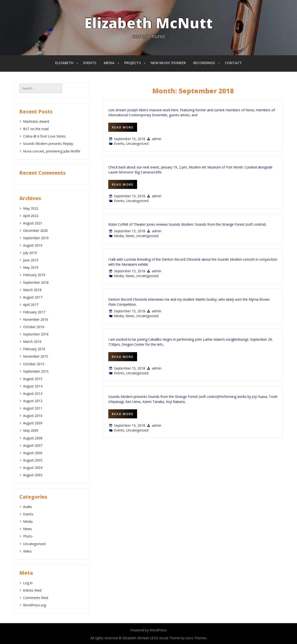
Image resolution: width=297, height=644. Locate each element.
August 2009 (33, 423)
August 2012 (33, 401)
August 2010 (33, 416)
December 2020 (35, 231)
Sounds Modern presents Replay (48, 144)
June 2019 (31, 260)
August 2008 (33, 438)
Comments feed (36, 598)
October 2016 (34, 327)
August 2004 (33, 468)
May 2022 (31, 208)
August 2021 (33, 223)
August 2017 (33, 297)
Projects (133, 63)
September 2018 (36, 282)
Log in (28, 583)
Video (27, 551)
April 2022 (31, 216)
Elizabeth (64, 63)
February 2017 (34, 312)
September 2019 (36, 238)
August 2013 (33, 393)
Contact (233, 63)
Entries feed (32, 590)
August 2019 (33, 245)
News (130, 236)
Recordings (204, 63)
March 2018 (32, 290)
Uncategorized (137, 144)
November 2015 (36, 356)
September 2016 (36, 334)
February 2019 (34, 275)
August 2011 (33, 408)
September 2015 (36, 371)
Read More (123, 127)
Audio (27, 507)
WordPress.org (35, 605)
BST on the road (36, 129)
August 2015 (33, 379)
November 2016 (36, 319)
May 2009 (31, 430)
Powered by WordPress (148, 630)
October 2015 (34, 364)
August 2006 (33, 453)
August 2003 (33, 475)
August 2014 (33, 386)
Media (109, 63)
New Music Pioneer (168, 63)
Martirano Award (36, 121)
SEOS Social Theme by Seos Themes (178, 638)
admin (157, 139)
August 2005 (33, 460)
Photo (28, 536)
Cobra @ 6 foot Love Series (44, 136)
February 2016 (34, 349)
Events (90, 63)
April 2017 (31, 305)
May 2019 (31, 267)
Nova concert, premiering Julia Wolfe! (52, 151)
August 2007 (33, 445)
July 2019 (30, 253)
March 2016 (32, 342)
